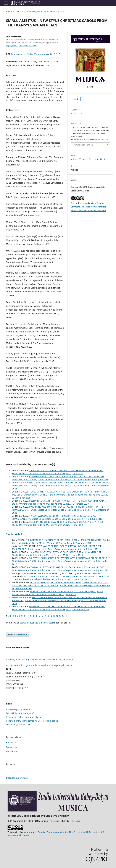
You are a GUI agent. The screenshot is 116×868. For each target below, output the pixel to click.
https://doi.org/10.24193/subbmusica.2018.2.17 (36, 54)
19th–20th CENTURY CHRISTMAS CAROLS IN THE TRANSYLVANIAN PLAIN (66, 470)
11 (27, 616)
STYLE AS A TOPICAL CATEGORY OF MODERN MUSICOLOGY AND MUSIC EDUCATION (66, 576)
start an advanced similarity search (38, 623)
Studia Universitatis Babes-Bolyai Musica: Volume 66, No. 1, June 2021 (63, 549)
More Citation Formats (83, 145)
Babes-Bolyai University (18, 709)
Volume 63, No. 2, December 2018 (42, 11)
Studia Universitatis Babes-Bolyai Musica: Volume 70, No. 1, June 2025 (58, 593)
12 (30, 616)
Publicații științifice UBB (18, 725)
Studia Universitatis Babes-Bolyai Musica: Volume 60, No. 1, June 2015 (73, 480)
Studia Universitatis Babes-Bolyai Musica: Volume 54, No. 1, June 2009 (47, 525)
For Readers (11, 742)
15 (39, 616)
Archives (19, 11)
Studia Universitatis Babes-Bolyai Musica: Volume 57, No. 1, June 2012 (67, 519)
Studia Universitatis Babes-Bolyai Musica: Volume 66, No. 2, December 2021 (52, 579)
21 (57, 616)
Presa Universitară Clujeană (20, 713)
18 (48, 616)
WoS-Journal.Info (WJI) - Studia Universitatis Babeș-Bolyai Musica (39, 665)
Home (9, 11)
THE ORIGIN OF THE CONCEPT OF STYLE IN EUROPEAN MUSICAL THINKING (64, 540)
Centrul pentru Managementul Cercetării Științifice (32, 721)
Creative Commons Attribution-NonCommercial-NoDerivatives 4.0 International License (89, 207)
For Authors (11, 747)
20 (54, 616)
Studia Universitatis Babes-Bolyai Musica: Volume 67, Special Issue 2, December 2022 (61, 542)
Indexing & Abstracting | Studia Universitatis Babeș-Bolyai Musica (40, 659)
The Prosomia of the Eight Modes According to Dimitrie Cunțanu (63, 591)
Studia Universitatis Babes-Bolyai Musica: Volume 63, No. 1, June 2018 (47, 474)
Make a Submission (18, 635)
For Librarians (12, 751)
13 (33, 616)
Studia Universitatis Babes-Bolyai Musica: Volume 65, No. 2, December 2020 (50, 504)
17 (45, 616)
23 (63, 616)
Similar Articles (15, 534)
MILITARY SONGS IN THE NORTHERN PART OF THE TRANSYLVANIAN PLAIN (67, 501)
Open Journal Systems (17, 778)
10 (24, 616)
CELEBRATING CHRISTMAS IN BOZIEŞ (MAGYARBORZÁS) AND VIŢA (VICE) (66, 522)
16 (42, 616)
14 (36, 616)
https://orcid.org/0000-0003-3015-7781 (21, 46)
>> (68, 616)
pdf (77, 99)
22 (60, 616)
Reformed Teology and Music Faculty (25, 717)
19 (51, 616)
